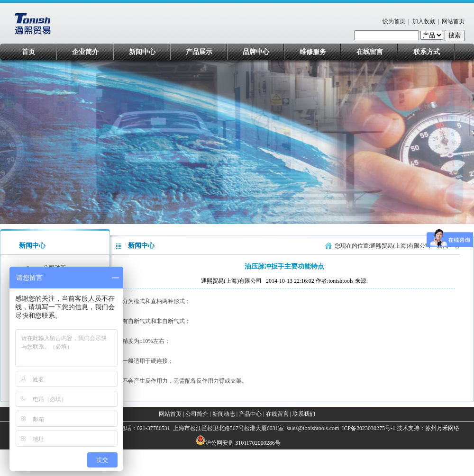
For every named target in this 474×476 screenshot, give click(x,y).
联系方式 (427, 52)
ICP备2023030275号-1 (368, 428)
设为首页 (394, 21)
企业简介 (85, 52)
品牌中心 (256, 52)
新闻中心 (142, 52)
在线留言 (370, 52)
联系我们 (304, 414)
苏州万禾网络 (442, 428)
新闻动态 (224, 414)
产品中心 (250, 414)
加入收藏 (424, 21)
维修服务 (313, 52)
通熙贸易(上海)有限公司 (401, 246)
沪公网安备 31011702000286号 (243, 443)
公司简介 (197, 414)
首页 (28, 52)
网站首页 (453, 21)
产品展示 (199, 52)
